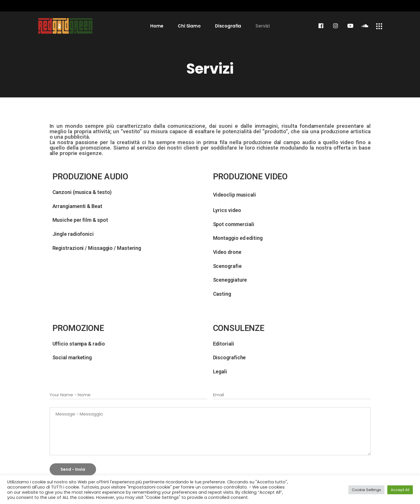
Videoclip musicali (235, 195)
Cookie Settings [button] (366, 490)
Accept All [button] (400, 490)
